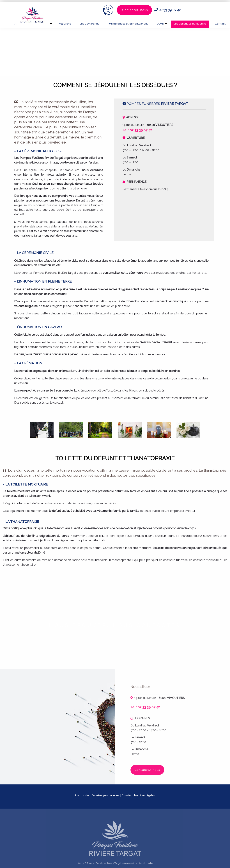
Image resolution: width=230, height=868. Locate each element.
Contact (220, 24)
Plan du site (82, 795)
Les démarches (89, 24)
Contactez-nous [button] (135, 10)
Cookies (127, 795)
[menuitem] (65, 24)
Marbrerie (65, 24)
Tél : (137, 130)
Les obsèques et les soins (190, 24)
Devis (160, 24)
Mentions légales (145, 795)
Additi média (146, 863)
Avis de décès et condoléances (128, 24)
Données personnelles (105, 795)
